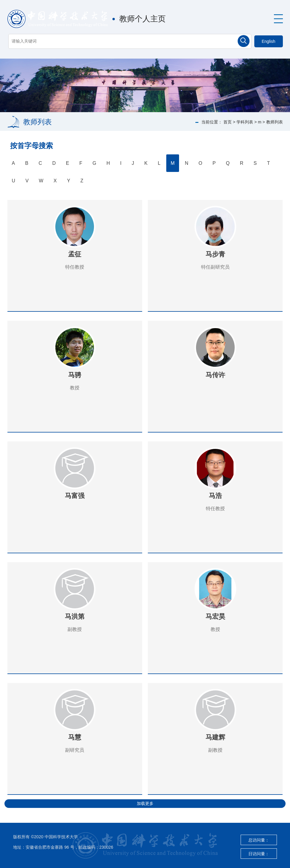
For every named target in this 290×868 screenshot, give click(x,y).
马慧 (75, 737)
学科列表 (245, 122)
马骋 (75, 375)
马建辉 (215, 737)
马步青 (215, 254)
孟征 (75, 254)
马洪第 (75, 616)
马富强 (75, 496)
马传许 (215, 375)
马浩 (215, 496)
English (269, 41)
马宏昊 (215, 616)
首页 (228, 122)
